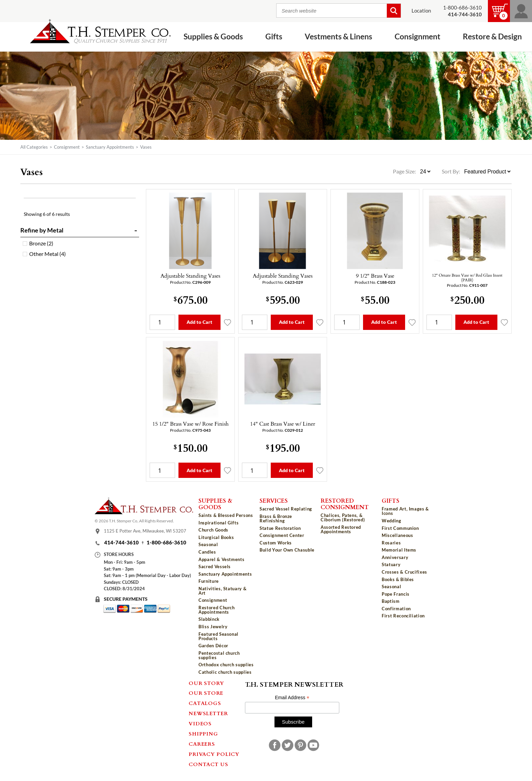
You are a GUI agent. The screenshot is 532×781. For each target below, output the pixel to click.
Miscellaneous (397, 535)
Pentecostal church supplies (219, 655)
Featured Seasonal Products (218, 636)
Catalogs (205, 703)
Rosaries (391, 543)
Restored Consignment (345, 504)
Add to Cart (200, 322)
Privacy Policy (214, 754)
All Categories (34, 147)
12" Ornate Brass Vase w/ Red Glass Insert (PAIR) (467, 277)
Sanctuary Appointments (110, 147)
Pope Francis (396, 594)
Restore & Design (492, 36)
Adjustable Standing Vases (190, 276)
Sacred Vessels (215, 566)
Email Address (292, 698)
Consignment (417, 36)
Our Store (206, 693)
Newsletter (208, 713)
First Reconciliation (403, 616)
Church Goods (213, 530)
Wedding (392, 521)
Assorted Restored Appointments (341, 529)
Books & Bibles (398, 579)
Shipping (203, 733)
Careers (202, 744)
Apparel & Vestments (221, 559)
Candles (207, 552)
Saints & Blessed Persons (226, 515)
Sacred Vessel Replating (286, 509)
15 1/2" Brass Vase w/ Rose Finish (191, 424)
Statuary (391, 564)
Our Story (206, 683)
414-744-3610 (121, 543)
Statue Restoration (280, 528)
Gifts (274, 36)
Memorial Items (399, 550)
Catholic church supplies (225, 672)
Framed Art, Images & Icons (405, 511)
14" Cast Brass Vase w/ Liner (283, 424)
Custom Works (276, 543)
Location (421, 11)
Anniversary (395, 557)
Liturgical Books (216, 537)
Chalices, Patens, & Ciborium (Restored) (343, 517)
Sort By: (451, 171)
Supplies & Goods (213, 36)
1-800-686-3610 (462, 8)
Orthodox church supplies (226, 665)
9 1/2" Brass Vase (375, 276)
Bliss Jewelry (213, 627)
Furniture (209, 581)
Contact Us (208, 764)
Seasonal (208, 544)
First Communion (400, 528)
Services (274, 500)
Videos (200, 723)
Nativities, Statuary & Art (222, 591)
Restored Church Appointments (217, 610)
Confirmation (396, 609)
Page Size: (405, 171)
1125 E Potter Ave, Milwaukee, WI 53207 (145, 531)
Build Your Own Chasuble (287, 550)
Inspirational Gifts (218, 523)
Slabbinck (209, 619)
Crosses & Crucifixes (404, 572)
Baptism (391, 601)
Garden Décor (213, 646)
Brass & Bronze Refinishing (276, 518)
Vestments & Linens (338, 36)
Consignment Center (282, 535)
